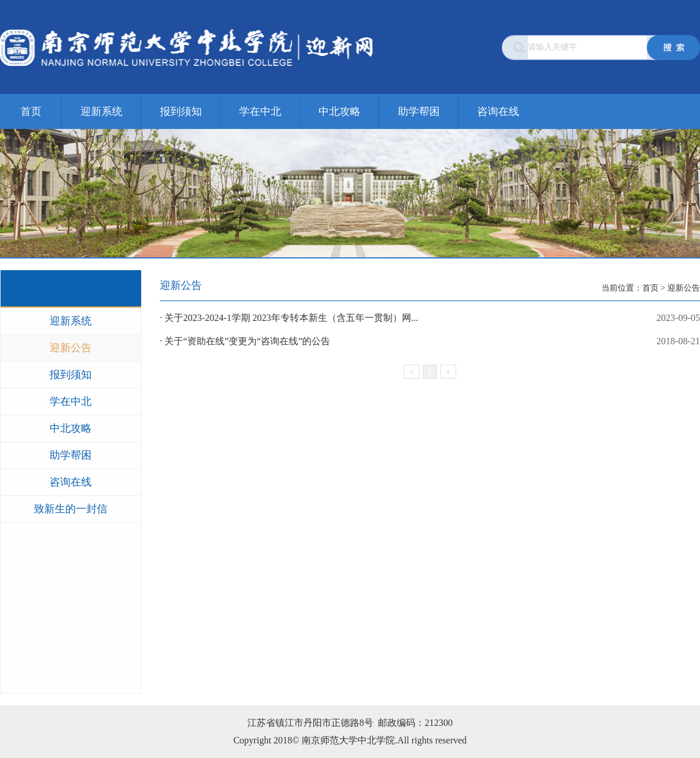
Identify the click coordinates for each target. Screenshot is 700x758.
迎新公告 (71, 348)
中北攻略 (339, 111)
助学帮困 (419, 111)
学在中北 (260, 111)
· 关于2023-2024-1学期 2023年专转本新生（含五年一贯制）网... (430, 318)
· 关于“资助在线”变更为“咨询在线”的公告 (430, 341)
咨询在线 (498, 111)
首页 (31, 111)
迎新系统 (101, 111)
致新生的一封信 (71, 509)
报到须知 (181, 111)
